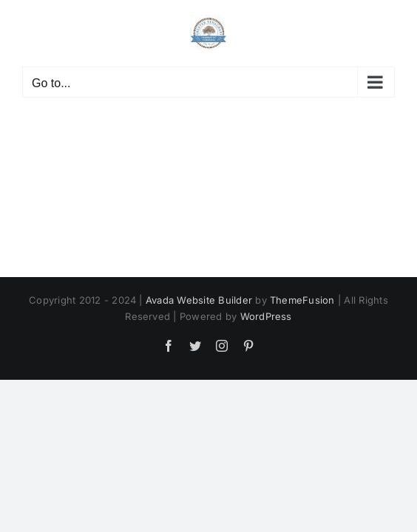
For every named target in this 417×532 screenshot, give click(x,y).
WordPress (266, 429)
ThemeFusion (302, 412)
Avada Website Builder (199, 412)
